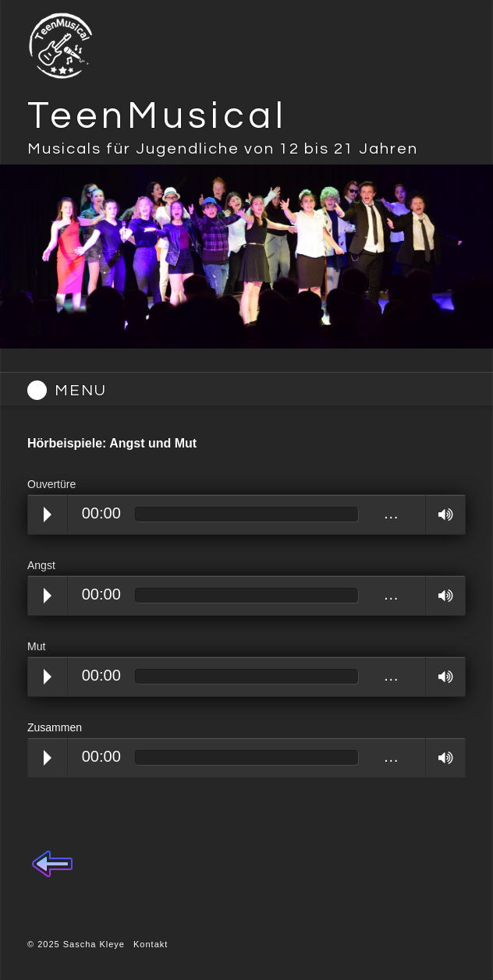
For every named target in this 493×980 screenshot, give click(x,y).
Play (48, 515)
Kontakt (151, 944)
